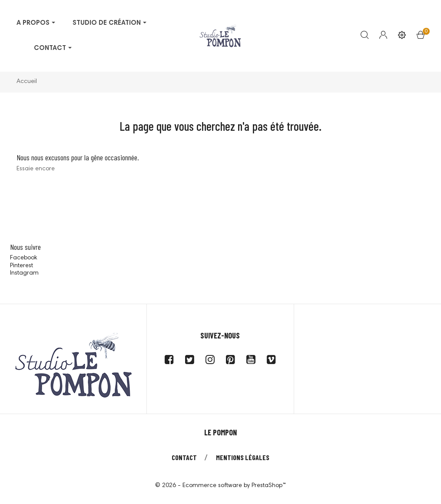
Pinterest (22, 266)
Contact (184, 457)
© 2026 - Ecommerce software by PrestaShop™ (220, 486)
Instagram (24, 273)
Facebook (23, 258)
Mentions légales (243, 457)
